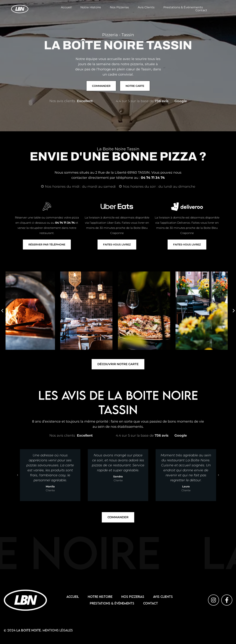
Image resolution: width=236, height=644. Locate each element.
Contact (201, 10)
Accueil (66, 7)
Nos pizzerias (119, 7)
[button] (2, 311)
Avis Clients (146, 7)
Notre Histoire (91, 7)
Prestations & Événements (183, 7)
